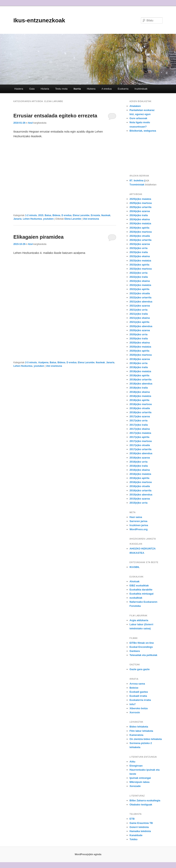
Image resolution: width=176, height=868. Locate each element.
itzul (30, 123)
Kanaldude (136, 835)
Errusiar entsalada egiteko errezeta (55, 116)
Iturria (77, 89)
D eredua (66, 215)
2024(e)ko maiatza (140, 223)
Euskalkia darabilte (141, 590)
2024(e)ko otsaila (140, 236)
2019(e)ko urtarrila (141, 379)
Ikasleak (106, 215)
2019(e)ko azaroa (140, 359)
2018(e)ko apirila (140, 400)
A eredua (107, 89)
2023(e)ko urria (139, 248)
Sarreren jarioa (139, 521)
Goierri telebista (139, 827)
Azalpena (43, 362)
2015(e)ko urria (139, 503)
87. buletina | (137, 180)
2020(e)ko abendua (141, 326)
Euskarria (123, 89)
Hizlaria (45, 89)
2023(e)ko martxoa (141, 269)
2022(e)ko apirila (140, 289)
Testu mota (61, 89)
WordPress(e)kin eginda (88, 854)
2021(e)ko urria (139, 310)
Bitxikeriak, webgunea (143, 131)
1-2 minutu (31, 215)
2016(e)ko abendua (141, 453)
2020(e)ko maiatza (140, 347)
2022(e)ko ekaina (140, 281)
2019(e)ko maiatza (140, 371)
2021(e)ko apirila (140, 322)
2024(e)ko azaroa (140, 211)
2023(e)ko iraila (139, 252)
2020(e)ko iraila (139, 338)
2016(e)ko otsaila (140, 486)
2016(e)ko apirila (140, 478)
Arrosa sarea (137, 684)
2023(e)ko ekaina (140, 256)
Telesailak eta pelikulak (143, 655)
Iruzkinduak (141, 89)
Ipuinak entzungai (140, 778)
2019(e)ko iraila (139, 367)
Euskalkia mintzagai (142, 594)
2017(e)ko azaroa (140, 416)
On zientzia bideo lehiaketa (146, 739)
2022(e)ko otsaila (140, 293)
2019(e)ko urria (139, 363)
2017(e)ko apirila (140, 437)
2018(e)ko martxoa (141, 404)
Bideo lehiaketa (139, 727)
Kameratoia (137, 735)
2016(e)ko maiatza (140, 474)
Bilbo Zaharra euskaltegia (145, 800)
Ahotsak (135, 581)
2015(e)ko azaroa (140, 499)
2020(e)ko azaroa (140, 330)
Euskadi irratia (138, 696)
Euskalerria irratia (140, 700)
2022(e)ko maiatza (140, 285)
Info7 (133, 704)
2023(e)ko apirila (140, 265)
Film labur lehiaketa (141, 731)
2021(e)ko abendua (141, 302)
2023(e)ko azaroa (140, 244)
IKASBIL (135, 567)
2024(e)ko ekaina (140, 219)
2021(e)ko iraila (139, 314)
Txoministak (137, 185)
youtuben (48, 219)
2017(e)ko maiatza (140, 433)
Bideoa (56, 215)
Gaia (32, 89)
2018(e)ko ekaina (140, 392)
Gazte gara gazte (140, 669)
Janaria (17, 219)
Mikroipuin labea (140, 782)
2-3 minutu (31, 362)
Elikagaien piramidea (39, 237)
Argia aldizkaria (139, 620)
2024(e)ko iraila (139, 215)
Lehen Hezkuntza (32, 219)
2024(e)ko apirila (140, 228)
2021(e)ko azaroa (140, 306)
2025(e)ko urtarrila (141, 207)
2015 (41, 215)
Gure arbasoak (138, 118)
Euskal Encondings (141, 647)
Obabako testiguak (141, 805)
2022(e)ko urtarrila (141, 297)
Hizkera (91, 89)
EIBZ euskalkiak (139, 586)
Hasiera (19, 89)
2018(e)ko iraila (139, 388)
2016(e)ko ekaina (140, 470)
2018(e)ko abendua (141, 384)
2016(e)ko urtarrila (141, 490)
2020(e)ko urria (139, 334)
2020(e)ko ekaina (140, 343)
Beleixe (134, 688)
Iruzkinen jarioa (139, 525)
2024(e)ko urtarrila (141, 240)
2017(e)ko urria (139, 420)
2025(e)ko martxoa (141, 203)
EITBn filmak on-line (142, 643)
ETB (132, 819)
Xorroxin (135, 712)
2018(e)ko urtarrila (141, 412)
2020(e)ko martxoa (141, 355)
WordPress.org (139, 529)
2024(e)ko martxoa (141, 232)
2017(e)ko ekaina (140, 429)
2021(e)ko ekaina (140, 318)
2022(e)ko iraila (139, 277)
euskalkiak (136, 598)
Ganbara (135, 651)
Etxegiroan (136, 766)
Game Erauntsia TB (141, 823)
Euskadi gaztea (139, 692)
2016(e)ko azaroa (140, 458)
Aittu (133, 762)
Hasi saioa (136, 517)
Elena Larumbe (81, 215)
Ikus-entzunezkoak (39, 20)
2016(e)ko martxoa (141, 482)
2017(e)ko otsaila (140, 445)
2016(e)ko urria (139, 462)
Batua (48, 215)
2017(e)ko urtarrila (141, 449)
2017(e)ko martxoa (141, 441)
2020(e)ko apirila (140, 351)
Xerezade (135, 786)
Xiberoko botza (139, 708)
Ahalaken (135, 106)
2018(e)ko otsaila (140, 408)
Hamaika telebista (140, 831)
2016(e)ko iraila (139, 466)
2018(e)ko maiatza (140, 396)
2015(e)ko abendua (141, 495)
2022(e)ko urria (139, 273)
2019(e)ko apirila (140, 375)
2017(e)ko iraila (139, 425)
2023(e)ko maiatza (140, 261)
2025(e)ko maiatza (140, 199)
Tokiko (134, 839)
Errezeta (95, 215)
